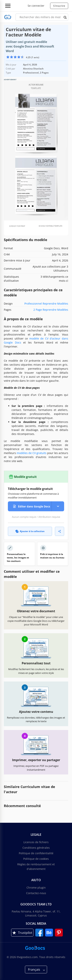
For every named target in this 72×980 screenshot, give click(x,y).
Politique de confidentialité (36, 853)
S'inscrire (59, 6)
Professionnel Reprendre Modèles (46, 304)
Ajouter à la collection (30, 531)
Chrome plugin (36, 888)
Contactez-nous (36, 893)
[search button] (65, 17)
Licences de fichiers (36, 842)
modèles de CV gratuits (32, 453)
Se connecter (36, 6)
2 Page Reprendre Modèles (51, 310)
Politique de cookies (36, 859)
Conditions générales (36, 848)
